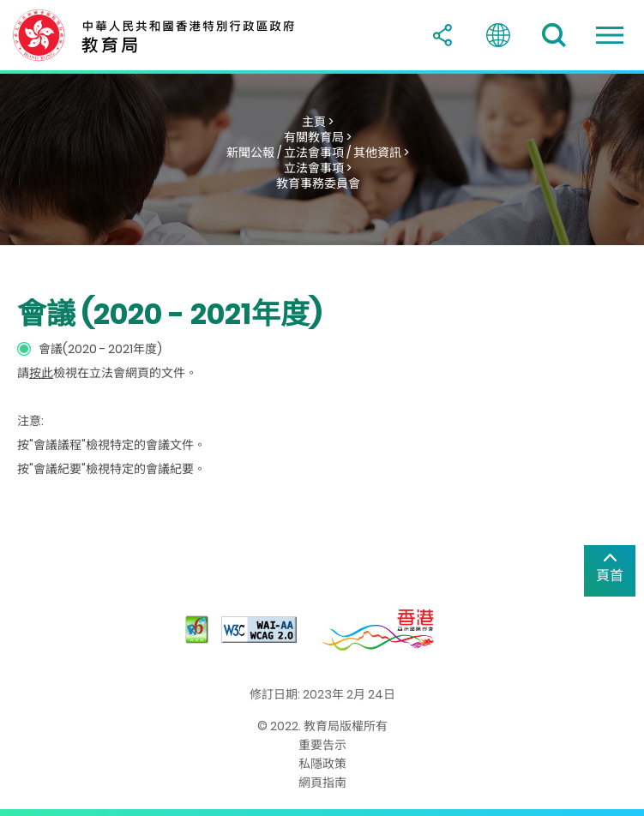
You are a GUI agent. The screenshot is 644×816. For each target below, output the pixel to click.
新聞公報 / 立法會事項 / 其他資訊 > (318, 153)
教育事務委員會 (318, 183)
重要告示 (322, 745)
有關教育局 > (318, 137)
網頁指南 (322, 783)
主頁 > (318, 122)
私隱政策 (322, 764)
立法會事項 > (318, 168)
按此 (41, 373)
